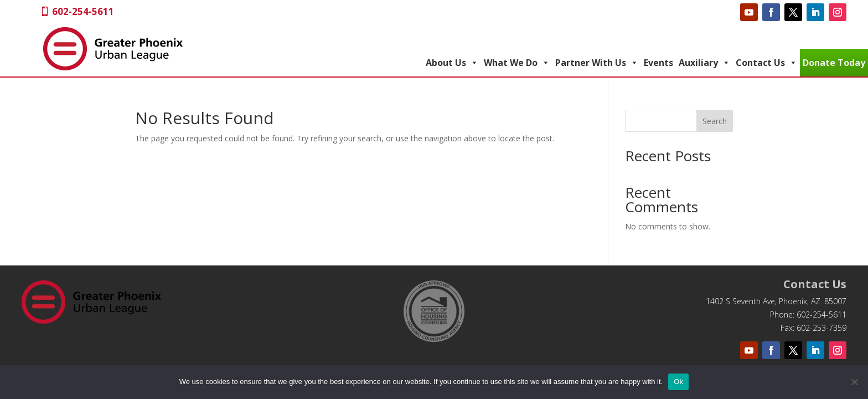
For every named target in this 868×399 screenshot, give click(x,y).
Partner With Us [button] (597, 63)
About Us (452, 63)
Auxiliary (704, 63)
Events (658, 63)
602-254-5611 (83, 11)
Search (715, 121)
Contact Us (766, 63)
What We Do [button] (517, 63)
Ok (678, 382)
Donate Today (834, 63)
